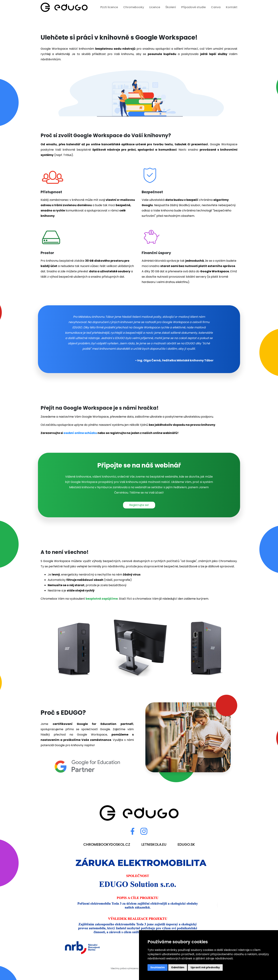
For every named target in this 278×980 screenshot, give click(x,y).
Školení (171, 7)
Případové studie (193, 7)
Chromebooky (134, 7)
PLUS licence (109, 7)
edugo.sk (186, 844)
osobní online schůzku (80, 433)
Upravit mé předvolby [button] (205, 967)
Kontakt (232, 7)
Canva (216, 7)
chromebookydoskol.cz (107, 844)
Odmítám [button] (178, 967)
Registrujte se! (139, 505)
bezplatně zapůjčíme (102, 599)
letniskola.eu (154, 844)
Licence (155, 7)
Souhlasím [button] (158, 967)
